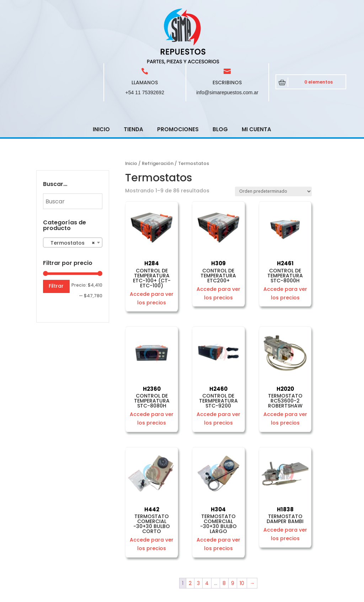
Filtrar (56, 235)
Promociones (178, 78)
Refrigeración (158, 113)
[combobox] (73, 192)
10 (242, 532)
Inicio (101, 78)
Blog (220, 78)
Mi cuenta (256, 78)
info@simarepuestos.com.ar (227, 42)
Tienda (133, 78)
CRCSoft (189, 595)
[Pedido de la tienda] (273, 141)
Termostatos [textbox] (71, 192)
